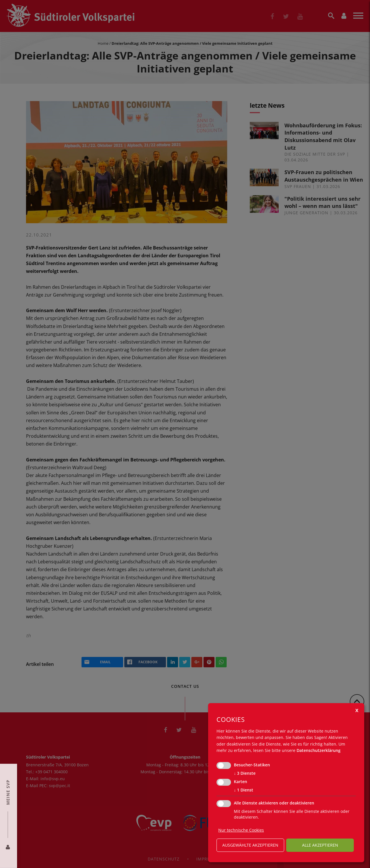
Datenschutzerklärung (319, 750)
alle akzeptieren (320, 845)
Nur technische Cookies (241, 830)
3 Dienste (245, 773)
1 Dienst (244, 790)
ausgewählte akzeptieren (250, 845)
